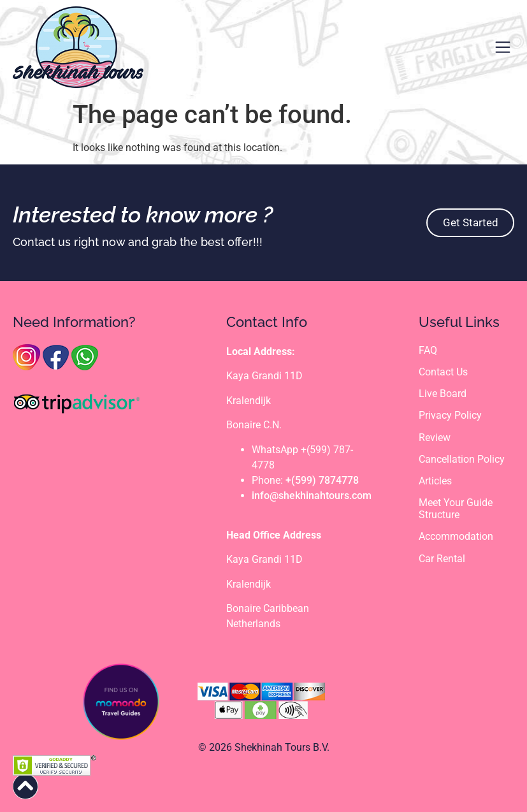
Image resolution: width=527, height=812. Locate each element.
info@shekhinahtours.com (312, 496)
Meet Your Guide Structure (456, 509)
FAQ (428, 350)
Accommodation (456, 537)
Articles (435, 481)
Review (435, 438)
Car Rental (442, 559)
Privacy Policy (450, 416)
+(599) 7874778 (322, 480)
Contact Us (443, 372)
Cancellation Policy (462, 459)
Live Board (443, 394)
